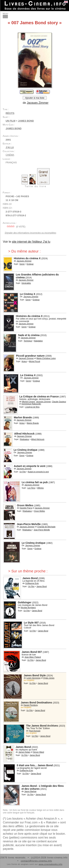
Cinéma (10, 155)
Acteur (24, 361)
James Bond (14, 128)
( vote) (16, 227)
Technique (28, 341)
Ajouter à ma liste (35, 98)
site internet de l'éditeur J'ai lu (31, 242)
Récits (10, 113)
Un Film (11, 121)
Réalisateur (25, 439)
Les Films (31, 488)
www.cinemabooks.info (51, 864)
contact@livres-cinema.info (36, 861)
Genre (22, 264)
